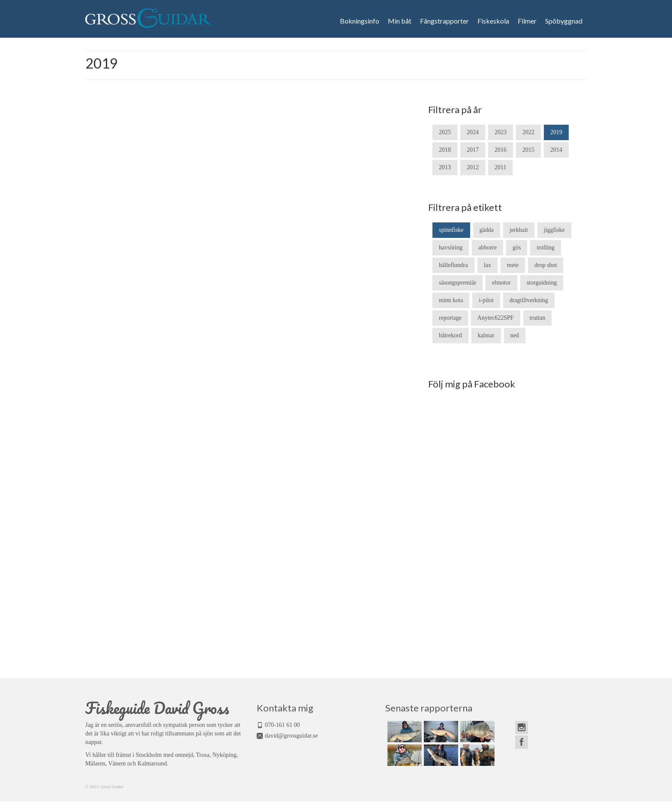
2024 (473, 132)
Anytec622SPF (496, 318)
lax (487, 265)
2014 (556, 150)
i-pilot (486, 300)
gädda (487, 230)
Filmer (527, 21)
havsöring (451, 247)
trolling (545, 247)
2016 (501, 150)
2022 (528, 132)
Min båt (400, 21)
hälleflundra (453, 265)
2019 (556, 132)
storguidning (542, 283)
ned (515, 335)
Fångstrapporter (444, 21)
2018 (445, 150)
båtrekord (450, 335)
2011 (500, 167)
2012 (473, 167)
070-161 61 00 (282, 725)
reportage (450, 318)
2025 (445, 132)
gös (517, 247)
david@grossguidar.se (291, 736)
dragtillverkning (529, 300)
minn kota (451, 300)
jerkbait (519, 230)
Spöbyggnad (564, 21)
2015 (528, 150)
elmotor (501, 283)
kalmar (486, 335)
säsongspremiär (457, 283)
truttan (538, 318)
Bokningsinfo (360, 21)
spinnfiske (451, 230)
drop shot (546, 265)
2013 (445, 167)
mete (513, 265)
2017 (473, 150)
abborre (487, 247)
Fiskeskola (493, 21)
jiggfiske (554, 230)
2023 (501, 132)
